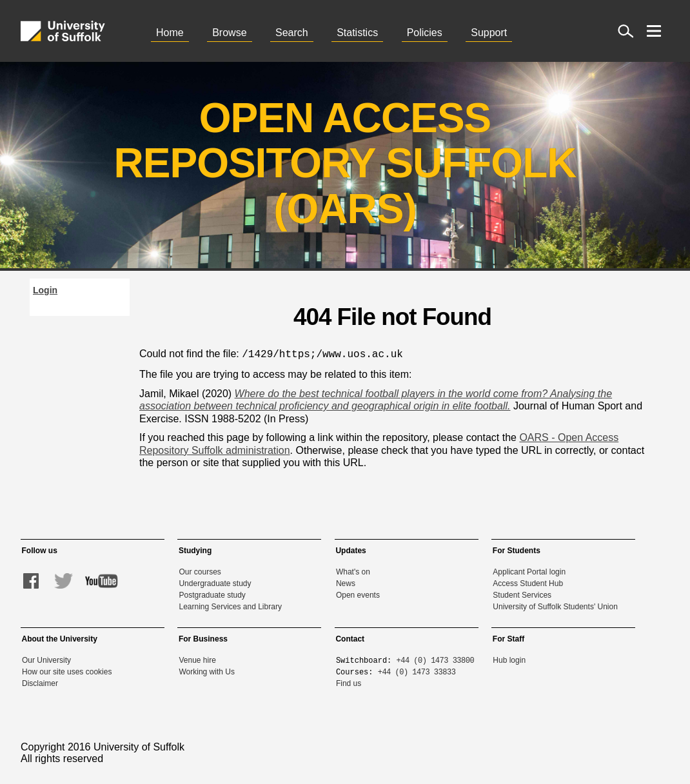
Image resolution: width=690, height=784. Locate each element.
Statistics (357, 33)
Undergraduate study (215, 582)
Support (489, 33)
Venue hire (197, 659)
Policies (425, 33)
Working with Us (206, 671)
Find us (349, 682)
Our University (46, 659)
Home (170, 33)
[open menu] (654, 31)
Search (292, 33)
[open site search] (626, 31)
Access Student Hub (528, 582)
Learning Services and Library (230, 605)
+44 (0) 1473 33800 (436, 659)
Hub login (509, 659)
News (346, 582)
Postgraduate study (212, 594)
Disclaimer (40, 682)
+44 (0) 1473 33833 (417, 670)
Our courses (200, 571)
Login (45, 290)
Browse (229, 33)
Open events (358, 594)
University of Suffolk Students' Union (555, 605)
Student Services (522, 594)
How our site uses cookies (67, 671)
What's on (353, 571)
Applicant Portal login (529, 571)
